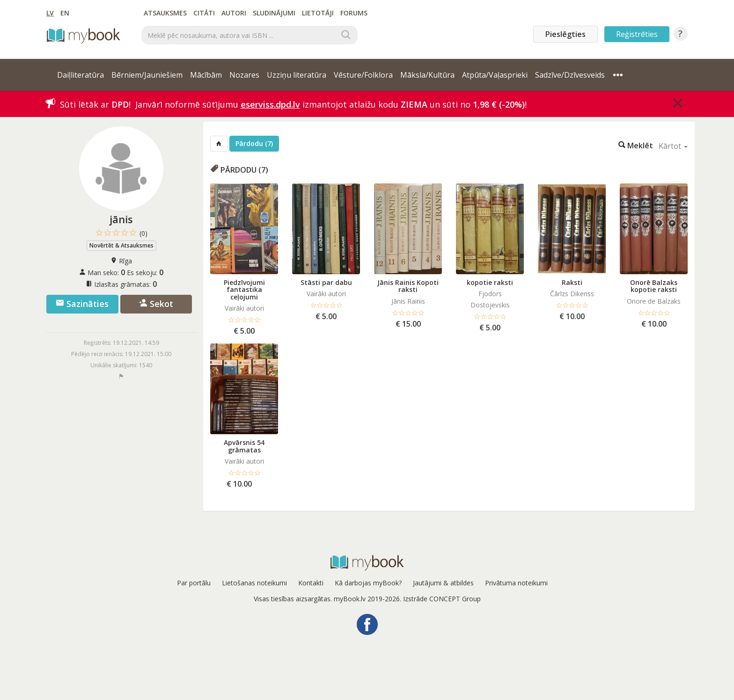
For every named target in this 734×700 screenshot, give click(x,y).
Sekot (156, 304)
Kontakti (311, 583)
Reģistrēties (637, 34)
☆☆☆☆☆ (121, 233)
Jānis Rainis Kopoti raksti (408, 286)
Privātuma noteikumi (516, 583)
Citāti (204, 13)
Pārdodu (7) (254, 143)
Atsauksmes (165, 13)
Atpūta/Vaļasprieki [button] (495, 75)
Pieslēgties (565, 34)
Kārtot (673, 146)
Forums (354, 13)
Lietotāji (318, 13)
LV (50, 13)
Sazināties (82, 304)
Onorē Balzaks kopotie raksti (654, 286)
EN (65, 13)
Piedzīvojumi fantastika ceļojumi (244, 290)
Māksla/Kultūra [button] (427, 75)
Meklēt (636, 145)
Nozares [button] (244, 75)
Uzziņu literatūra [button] (297, 75)
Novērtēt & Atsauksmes (121, 245)
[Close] (678, 103)
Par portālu (194, 583)
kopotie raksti (490, 282)
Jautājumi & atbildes (443, 583)
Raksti (572, 282)
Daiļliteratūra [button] (81, 75)
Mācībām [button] (206, 75)
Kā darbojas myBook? (368, 583)
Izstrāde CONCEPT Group (442, 599)
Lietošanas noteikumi (254, 583)
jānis (121, 219)
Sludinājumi (274, 13)
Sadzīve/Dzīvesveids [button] (570, 75)
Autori (234, 13)
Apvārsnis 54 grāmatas (244, 446)
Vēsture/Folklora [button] (363, 75)
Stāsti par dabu (326, 282)
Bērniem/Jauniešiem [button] (147, 75)
